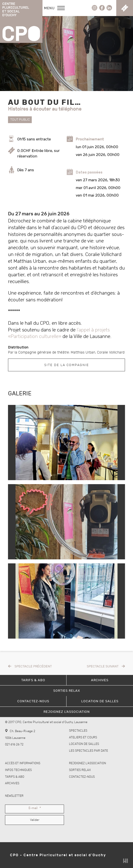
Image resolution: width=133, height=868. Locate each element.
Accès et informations (23, 763)
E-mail (35, 808)
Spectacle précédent (33, 666)
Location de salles (84, 744)
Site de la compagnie (67, 365)
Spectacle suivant (103, 666)
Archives (12, 783)
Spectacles (78, 731)
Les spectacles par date (88, 751)
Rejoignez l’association (87, 763)
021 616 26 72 (14, 745)
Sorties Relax (80, 770)
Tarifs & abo (15, 777)
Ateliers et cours (83, 737)
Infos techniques (18, 770)
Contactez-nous (82, 777)
